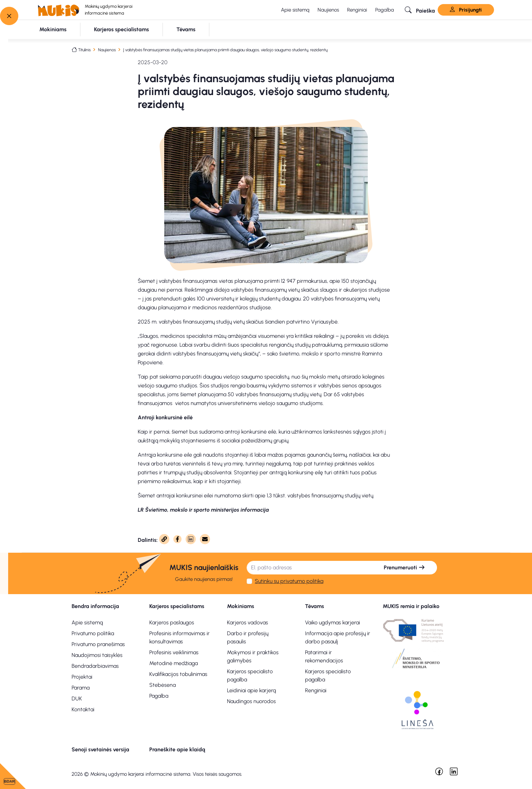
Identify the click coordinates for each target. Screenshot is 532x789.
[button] (420, 10)
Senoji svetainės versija (100, 749)
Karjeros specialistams (177, 606)
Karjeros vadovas (248, 622)
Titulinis (84, 50)
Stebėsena (163, 685)
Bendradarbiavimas (95, 666)
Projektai (82, 677)
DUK (77, 699)
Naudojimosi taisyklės (97, 655)
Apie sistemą (295, 10)
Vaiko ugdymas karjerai (332, 622)
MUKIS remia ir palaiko (411, 606)
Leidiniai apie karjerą (251, 690)
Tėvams (315, 606)
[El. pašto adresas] (309, 568)
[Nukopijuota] (164, 539)
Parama (81, 688)
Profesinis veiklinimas (174, 652)
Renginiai (357, 10)
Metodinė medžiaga (174, 663)
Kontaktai (83, 709)
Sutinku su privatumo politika (289, 581)
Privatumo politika (93, 633)
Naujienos (328, 10)
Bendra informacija (95, 606)
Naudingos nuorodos (251, 701)
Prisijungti (466, 10)
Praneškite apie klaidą (177, 749)
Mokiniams (241, 606)
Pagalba (385, 10)
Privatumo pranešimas (98, 644)
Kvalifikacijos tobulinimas (178, 674)
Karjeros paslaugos (172, 622)
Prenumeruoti (404, 567)
